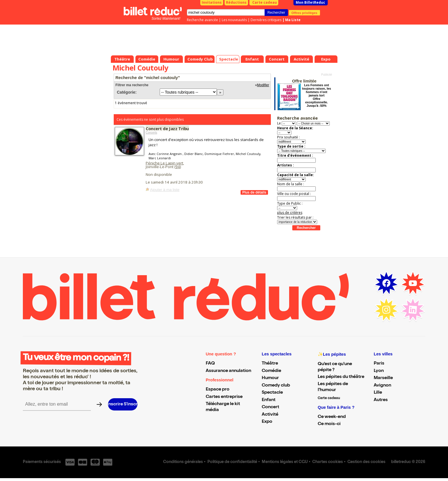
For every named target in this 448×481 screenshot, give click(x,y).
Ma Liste (293, 20)
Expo (267, 422)
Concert (270, 407)
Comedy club (276, 386)
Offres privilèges (304, 13)
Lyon (379, 371)
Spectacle (272, 393)
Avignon (382, 386)
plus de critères (290, 213)
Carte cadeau (265, 2)
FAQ (210, 364)
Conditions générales (183, 462)
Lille (378, 393)
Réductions (236, 2)
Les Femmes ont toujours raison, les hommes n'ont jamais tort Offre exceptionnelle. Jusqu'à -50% (316, 95)
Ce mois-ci (329, 424)
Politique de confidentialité (232, 462)
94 (178, 167)
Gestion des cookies (366, 462)
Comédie (271, 371)
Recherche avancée (202, 20)
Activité (270, 415)
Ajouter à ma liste (165, 190)
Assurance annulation (228, 371)
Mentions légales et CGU (285, 462)
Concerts (151, 133)
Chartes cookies (328, 462)
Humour (270, 378)
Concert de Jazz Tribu (167, 128)
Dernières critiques (266, 20)
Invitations (212, 2)
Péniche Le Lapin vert (164, 163)
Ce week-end (332, 417)
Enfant (269, 400)
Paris (379, 364)
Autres (381, 400)
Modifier (263, 85)
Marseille (383, 378)
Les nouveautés (234, 20)
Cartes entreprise (224, 397)
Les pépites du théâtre (341, 377)
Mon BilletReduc (310, 2)
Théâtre (270, 364)
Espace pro (218, 390)
